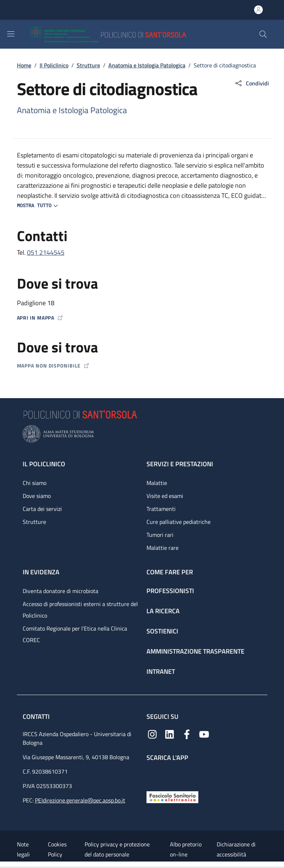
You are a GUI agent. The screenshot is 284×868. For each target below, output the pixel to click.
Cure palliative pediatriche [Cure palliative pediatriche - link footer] (179, 522)
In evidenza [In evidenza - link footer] (41, 572)
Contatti (37, 716)
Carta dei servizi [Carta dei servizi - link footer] (42, 509)
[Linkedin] (170, 733)
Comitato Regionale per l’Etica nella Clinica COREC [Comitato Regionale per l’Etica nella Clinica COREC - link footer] (75, 634)
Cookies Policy (57, 849)
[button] (263, 34)
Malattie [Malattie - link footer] (157, 483)
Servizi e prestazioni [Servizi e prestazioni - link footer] (180, 464)
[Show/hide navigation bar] (11, 34)
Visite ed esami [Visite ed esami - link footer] (165, 496)
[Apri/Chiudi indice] (4, 865)
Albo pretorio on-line (186, 849)
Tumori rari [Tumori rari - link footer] (160, 535)
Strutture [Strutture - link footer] (34, 522)
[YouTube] (204, 733)
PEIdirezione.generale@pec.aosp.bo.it (80, 800)
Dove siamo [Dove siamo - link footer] (37, 496)
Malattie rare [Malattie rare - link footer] (163, 548)
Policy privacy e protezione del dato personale (117, 849)
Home (24, 65)
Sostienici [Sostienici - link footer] (162, 631)
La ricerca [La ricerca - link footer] (163, 611)
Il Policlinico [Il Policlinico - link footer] (44, 464)
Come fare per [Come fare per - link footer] (170, 572)
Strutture (88, 65)
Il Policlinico (54, 65)
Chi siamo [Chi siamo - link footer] (35, 483)
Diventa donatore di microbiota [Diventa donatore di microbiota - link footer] (60, 591)
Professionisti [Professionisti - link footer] (170, 591)
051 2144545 (46, 252)
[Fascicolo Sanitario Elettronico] (172, 796)
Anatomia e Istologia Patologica (147, 65)
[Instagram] (152, 733)
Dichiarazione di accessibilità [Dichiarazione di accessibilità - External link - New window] (236, 849)
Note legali (23, 849)
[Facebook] (187, 733)
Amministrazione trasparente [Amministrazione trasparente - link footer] (195, 651)
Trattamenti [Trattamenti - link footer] (161, 509)
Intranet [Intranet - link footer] (161, 671)
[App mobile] (152, 774)
